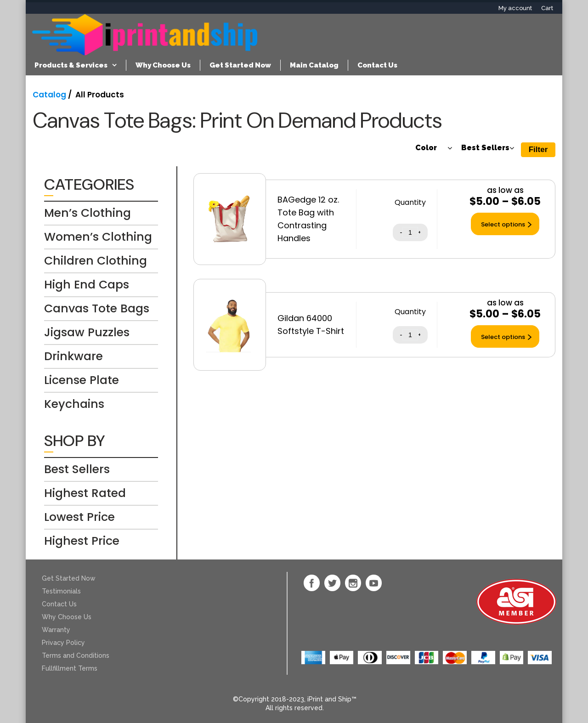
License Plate (82, 380)
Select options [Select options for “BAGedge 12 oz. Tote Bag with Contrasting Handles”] (503, 224)
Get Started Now (240, 65)
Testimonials (61, 591)
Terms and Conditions (76, 655)
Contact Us (377, 65)
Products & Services (71, 65)
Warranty (56, 630)
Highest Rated (85, 493)
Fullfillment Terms (70, 668)
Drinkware (73, 356)
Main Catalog (314, 65)
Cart (547, 8)
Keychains (74, 404)
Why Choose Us (163, 65)
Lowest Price (79, 517)
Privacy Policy (63, 643)
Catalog (49, 95)
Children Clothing (96, 261)
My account (515, 8)
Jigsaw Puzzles (87, 332)
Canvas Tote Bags (97, 308)
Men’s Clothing (88, 213)
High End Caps (87, 285)
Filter (538, 150)
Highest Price (82, 541)
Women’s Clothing (98, 237)
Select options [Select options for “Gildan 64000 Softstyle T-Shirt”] (503, 337)
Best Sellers (77, 469)
